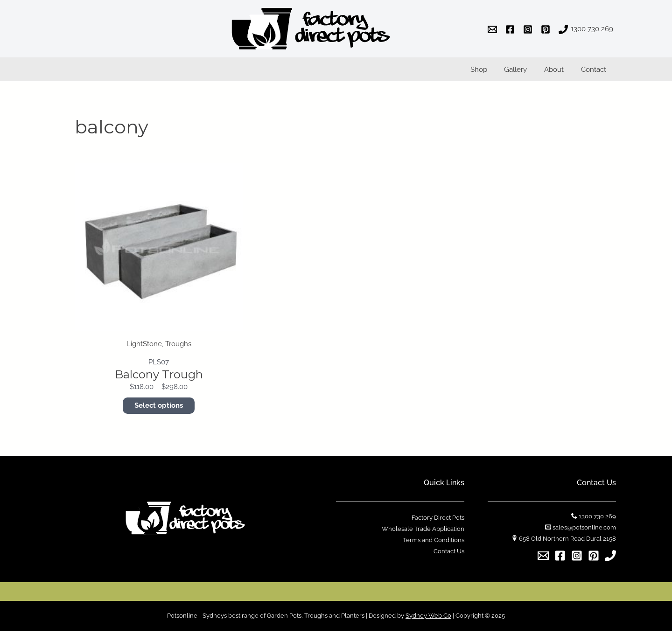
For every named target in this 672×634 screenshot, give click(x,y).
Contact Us (449, 555)
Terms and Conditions (434, 544)
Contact (595, 72)
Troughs (178, 348)
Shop (490, 72)
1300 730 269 (597, 520)
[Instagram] (577, 559)
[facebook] (511, 29)
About (559, 72)
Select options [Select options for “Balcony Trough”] (159, 409)
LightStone (144, 348)
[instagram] (529, 29)
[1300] (586, 29)
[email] (494, 29)
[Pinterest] (594, 559)
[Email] (543, 559)
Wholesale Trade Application (423, 533)
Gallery (523, 72)
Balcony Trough (159, 378)
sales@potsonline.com (584, 531)
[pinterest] (547, 29)
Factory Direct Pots (438, 521)
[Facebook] (560, 559)
